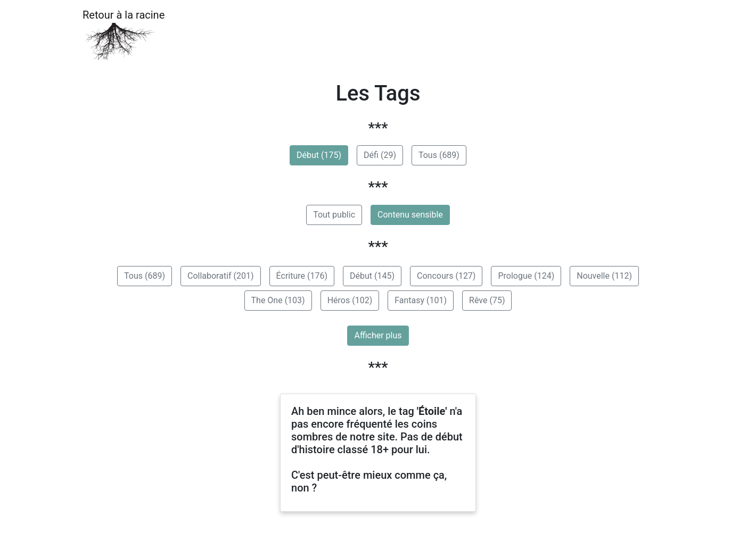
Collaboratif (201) (221, 276)
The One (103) (278, 300)
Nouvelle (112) (604, 276)
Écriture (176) (302, 276)
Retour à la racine (124, 35)
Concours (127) (446, 276)
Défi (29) (380, 155)
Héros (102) (350, 300)
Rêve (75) (487, 300)
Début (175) (319, 155)
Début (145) (372, 276)
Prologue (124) (526, 276)
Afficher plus (378, 335)
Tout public (334, 215)
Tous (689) (439, 155)
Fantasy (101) (421, 300)
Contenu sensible (410, 215)
